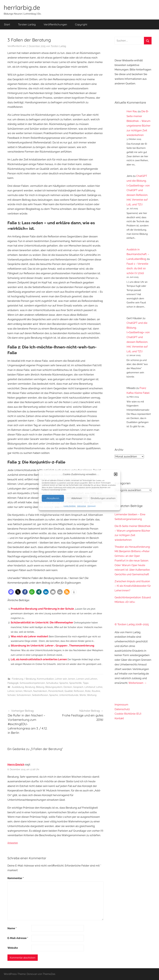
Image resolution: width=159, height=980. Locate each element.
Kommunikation (45, 679)
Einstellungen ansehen (103, 498)
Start (7, 24)
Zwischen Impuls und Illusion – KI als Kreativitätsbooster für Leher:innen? (133, 586)
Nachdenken (40, 691)
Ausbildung (18, 687)
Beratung (30, 687)
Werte (83, 695)
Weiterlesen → (137, 683)
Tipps (86, 683)
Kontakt (119, 718)
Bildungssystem (54, 687)
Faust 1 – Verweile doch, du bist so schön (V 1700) (137, 268)
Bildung (40, 687)
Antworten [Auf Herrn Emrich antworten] (13, 843)
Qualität (69, 691)
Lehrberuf (90, 687)
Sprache (64, 683)
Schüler (11, 695)
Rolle (88, 691)
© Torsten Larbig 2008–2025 (132, 624)
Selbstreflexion (40, 695)
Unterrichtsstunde (69, 695)
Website (13, 948)
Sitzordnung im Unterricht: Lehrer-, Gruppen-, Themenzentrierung (52, 646)
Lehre (99, 687)
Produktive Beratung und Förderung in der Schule (42, 609)
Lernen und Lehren (87, 679)
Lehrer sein (61, 679)
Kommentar (16, 878)
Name (12, 928)
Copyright (81, 24)
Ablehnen (77, 498)
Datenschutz (82, 506)
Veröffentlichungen (55, 24)
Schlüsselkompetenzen (32, 683)
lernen (72, 679)
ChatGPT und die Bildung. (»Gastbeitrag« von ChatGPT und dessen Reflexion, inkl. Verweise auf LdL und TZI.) (138, 190)
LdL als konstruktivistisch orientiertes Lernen (39, 659)
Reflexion (79, 691)
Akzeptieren (53, 498)
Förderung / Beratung (24, 679)
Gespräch (78, 687)
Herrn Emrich (16, 764)
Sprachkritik (75, 683)
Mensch (28, 691)
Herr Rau (132, 111)
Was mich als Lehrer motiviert (30, 636)
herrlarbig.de (22, 7)
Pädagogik (13, 683)
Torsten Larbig (27, 24)
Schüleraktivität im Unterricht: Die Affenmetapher (42, 622)
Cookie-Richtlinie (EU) (128, 714)
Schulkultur (52, 683)
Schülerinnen (24, 695)
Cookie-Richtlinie (70, 506)
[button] (116, 474)
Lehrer (11, 691)
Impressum (92, 506)
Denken (68, 687)
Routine (96, 691)
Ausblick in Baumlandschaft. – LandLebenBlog (138, 254)
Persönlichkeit (56, 691)
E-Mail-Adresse (18, 938)
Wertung (92, 695)
